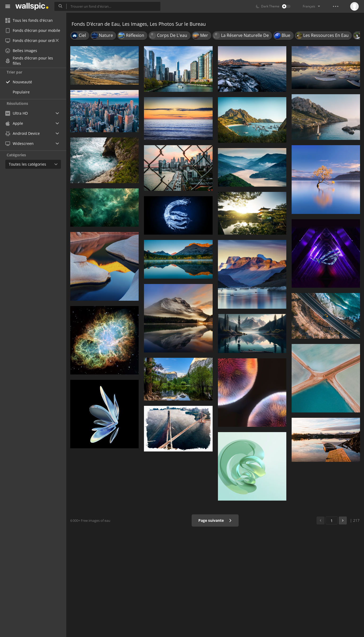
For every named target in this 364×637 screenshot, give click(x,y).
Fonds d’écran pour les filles (29, 61)
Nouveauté (22, 82)
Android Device (23, 134)
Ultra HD (17, 113)
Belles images (21, 51)
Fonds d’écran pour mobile (33, 30)
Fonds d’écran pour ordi (32, 40)
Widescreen (19, 143)
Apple (14, 123)
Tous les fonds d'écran (29, 20)
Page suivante (215, 520)
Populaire (21, 92)
